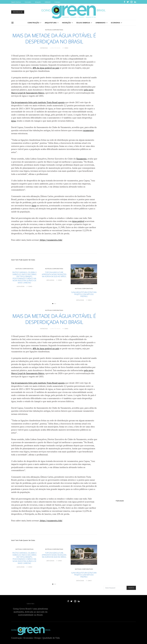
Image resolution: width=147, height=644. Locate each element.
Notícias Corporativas (54, 30)
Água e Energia (83, 23)
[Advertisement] (120, 544)
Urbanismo (100, 23)
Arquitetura (51, 23)
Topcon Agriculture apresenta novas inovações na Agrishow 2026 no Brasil (54, 274)
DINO (66, 48)
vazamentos (88, 130)
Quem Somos (16, 2)
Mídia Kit (48, 2)
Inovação (66, 23)
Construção (33, 23)
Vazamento (81, 159)
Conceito (28, 2)
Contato (57, 2)
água (13, 121)
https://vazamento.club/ (51, 240)
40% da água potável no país (46, 68)
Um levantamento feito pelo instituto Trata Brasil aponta (38, 102)
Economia (115, 23)
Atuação (38, 2)
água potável (78, 221)
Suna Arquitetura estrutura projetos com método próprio (84, 294)
